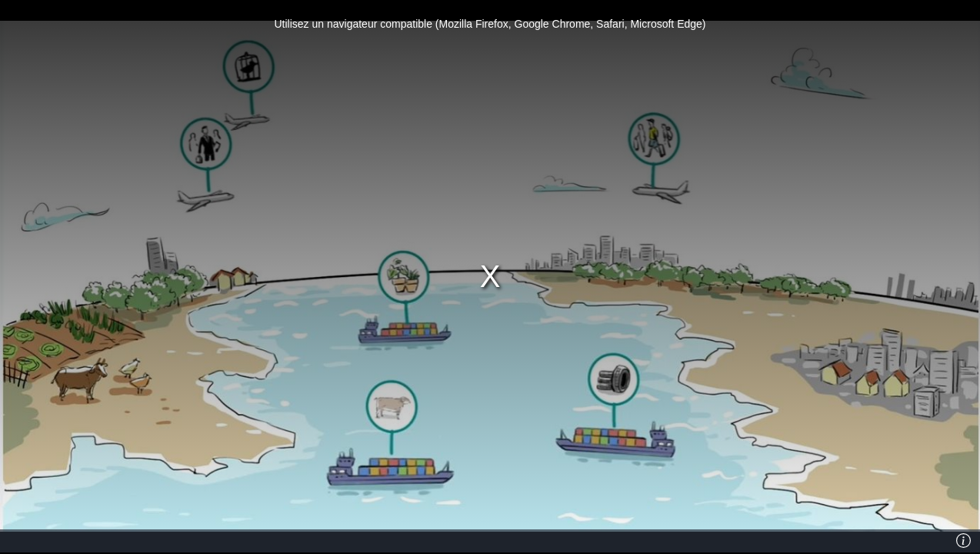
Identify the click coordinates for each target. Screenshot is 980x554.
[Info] (964, 541)
